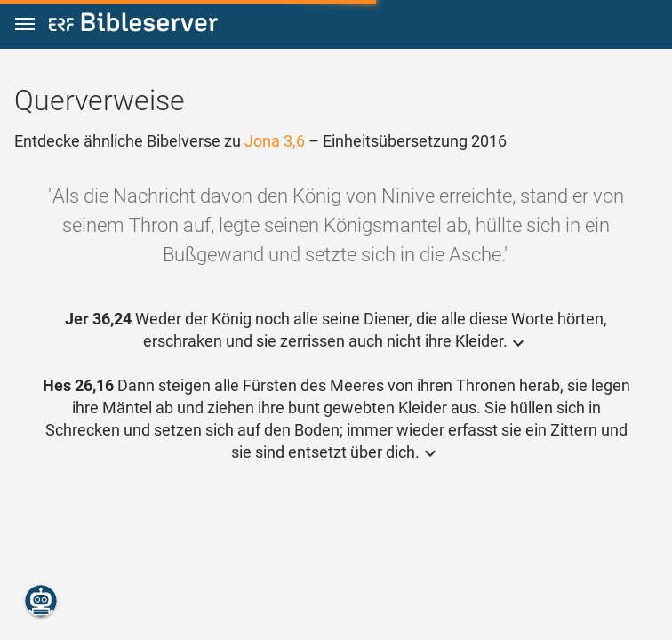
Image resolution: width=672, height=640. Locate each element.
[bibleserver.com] (133, 25)
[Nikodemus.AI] (41, 601)
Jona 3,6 (275, 141)
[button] (25, 24)
